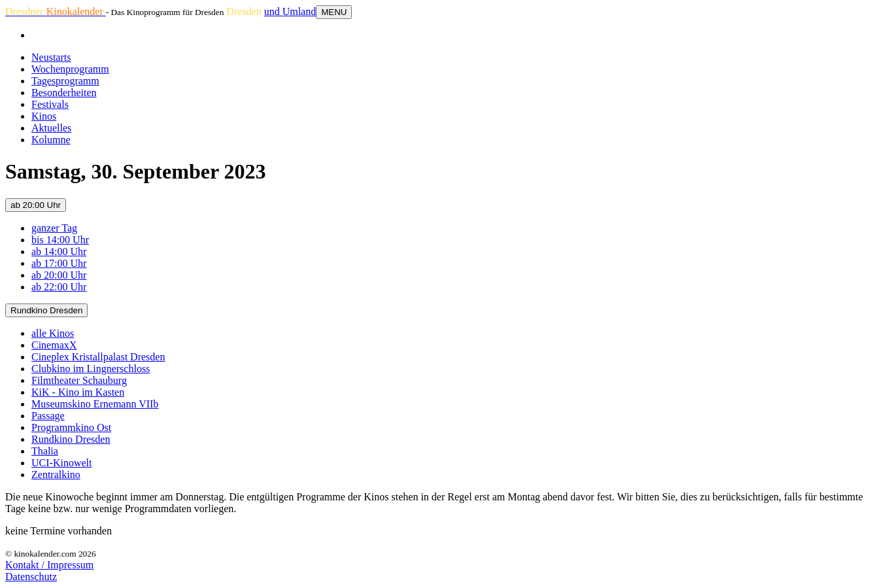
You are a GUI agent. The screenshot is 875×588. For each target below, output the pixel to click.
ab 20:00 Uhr (36, 205)
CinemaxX (54, 345)
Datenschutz (31, 577)
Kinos (44, 116)
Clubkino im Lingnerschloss (91, 369)
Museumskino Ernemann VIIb (95, 404)
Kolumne (51, 140)
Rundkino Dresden (46, 310)
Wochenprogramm (70, 69)
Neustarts (51, 57)
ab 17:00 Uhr (59, 263)
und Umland (290, 11)
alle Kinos (53, 333)
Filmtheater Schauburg (79, 380)
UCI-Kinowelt (61, 463)
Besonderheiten (64, 93)
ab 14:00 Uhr (59, 251)
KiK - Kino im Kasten (78, 392)
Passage (48, 416)
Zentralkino (56, 475)
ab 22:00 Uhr (59, 287)
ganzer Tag (54, 228)
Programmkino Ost (71, 427)
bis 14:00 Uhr (60, 240)
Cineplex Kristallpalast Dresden (98, 357)
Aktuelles (51, 128)
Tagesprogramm (65, 81)
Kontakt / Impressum (49, 565)
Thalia (45, 451)
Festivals (50, 104)
